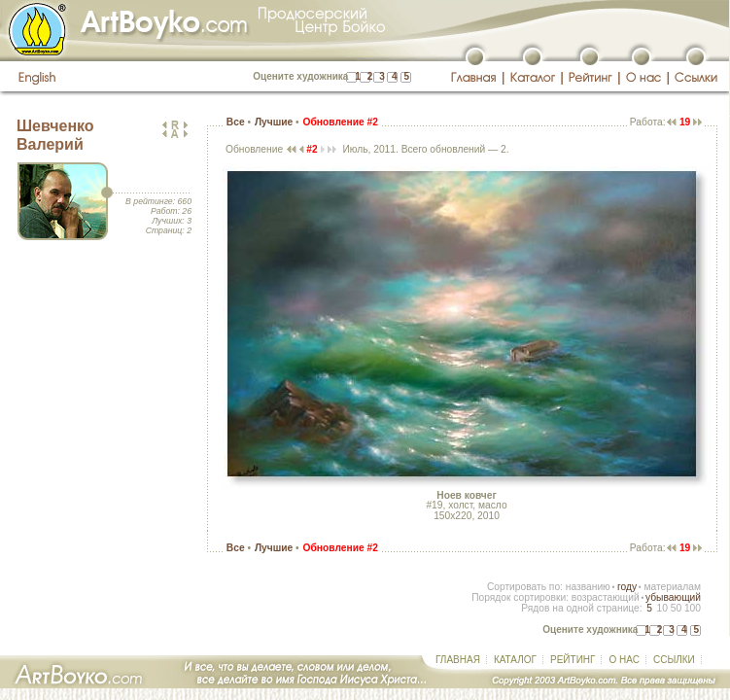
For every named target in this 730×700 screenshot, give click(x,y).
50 (676, 608)
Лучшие (274, 122)
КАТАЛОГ (515, 660)
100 (693, 608)
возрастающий (606, 597)
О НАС (624, 660)
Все (236, 122)
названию (588, 587)
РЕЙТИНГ (573, 660)
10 (661, 608)
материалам (672, 587)
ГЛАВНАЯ (458, 660)
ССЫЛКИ (674, 660)
